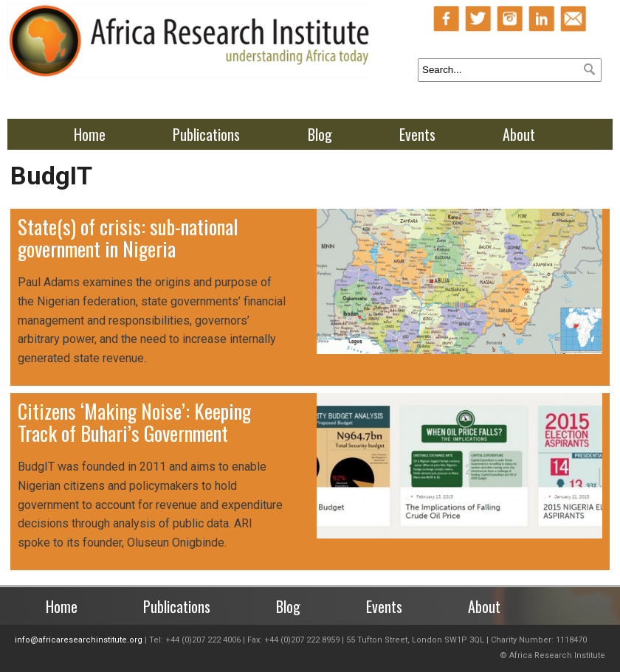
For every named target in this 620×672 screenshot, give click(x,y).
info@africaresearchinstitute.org (79, 640)
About (519, 134)
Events (417, 134)
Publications (206, 134)
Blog (320, 134)
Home (90, 134)
